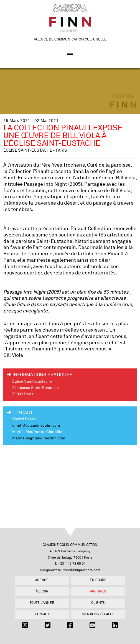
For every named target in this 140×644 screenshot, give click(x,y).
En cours (98, 580)
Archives (98, 591)
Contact (42, 614)
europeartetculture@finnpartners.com (70, 570)
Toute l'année (42, 603)
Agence (42, 580)
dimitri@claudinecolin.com (36, 426)
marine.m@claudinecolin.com (39, 438)
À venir (42, 591)
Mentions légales (98, 614)
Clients (98, 603)
